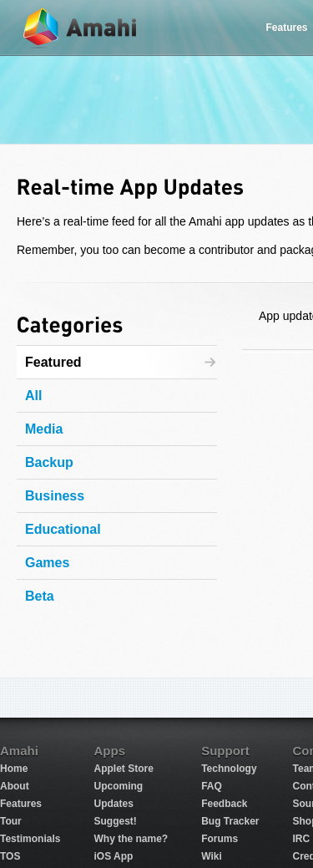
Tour (11, 821)
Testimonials (30, 839)
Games (47, 563)
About (15, 786)
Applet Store (123, 769)
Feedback (224, 804)
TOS (10, 856)
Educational (63, 529)
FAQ (212, 786)
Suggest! (115, 821)
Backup (49, 462)
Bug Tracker (230, 821)
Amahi (81, 28)
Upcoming (118, 786)
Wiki (212, 856)
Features (21, 804)
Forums (220, 839)
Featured (53, 362)
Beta (40, 596)
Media (44, 429)
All (33, 396)
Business (55, 496)
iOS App (113, 856)
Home (14, 769)
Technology (229, 769)
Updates (113, 804)
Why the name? (131, 839)
